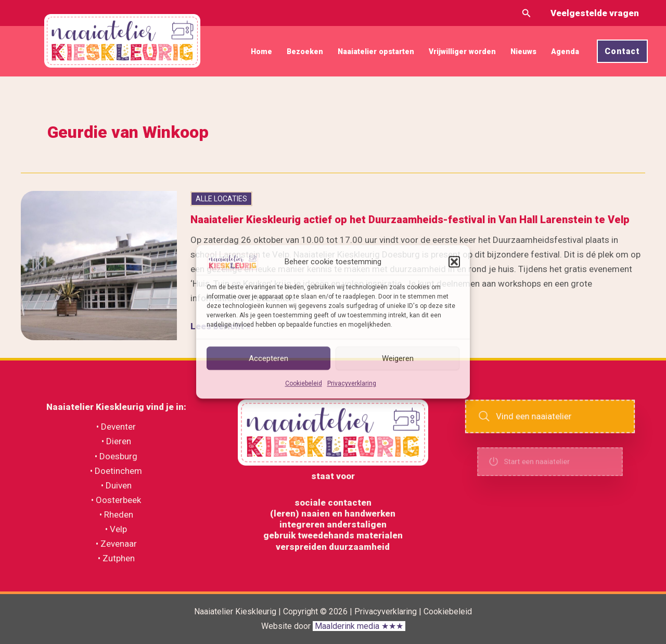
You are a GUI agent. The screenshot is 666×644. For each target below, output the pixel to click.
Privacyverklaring (352, 384)
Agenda (565, 51)
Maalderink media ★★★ (359, 626)
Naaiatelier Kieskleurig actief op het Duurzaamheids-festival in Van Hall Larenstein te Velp (410, 220)
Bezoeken (305, 51)
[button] (454, 262)
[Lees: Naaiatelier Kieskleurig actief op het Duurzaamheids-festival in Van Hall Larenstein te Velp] (99, 265)
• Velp (116, 529)
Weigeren (398, 358)
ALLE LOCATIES (221, 199)
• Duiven (116, 485)
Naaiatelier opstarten (376, 51)
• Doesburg (116, 456)
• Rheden (116, 514)
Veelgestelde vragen (595, 13)
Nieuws (523, 51)
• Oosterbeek (116, 500)
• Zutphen (116, 558)
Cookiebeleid (304, 384)
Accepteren (268, 358)
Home (261, 51)
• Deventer (116, 427)
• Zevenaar (116, 544)
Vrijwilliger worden (462, 51)
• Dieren (116, 441)
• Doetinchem (116, 471)
